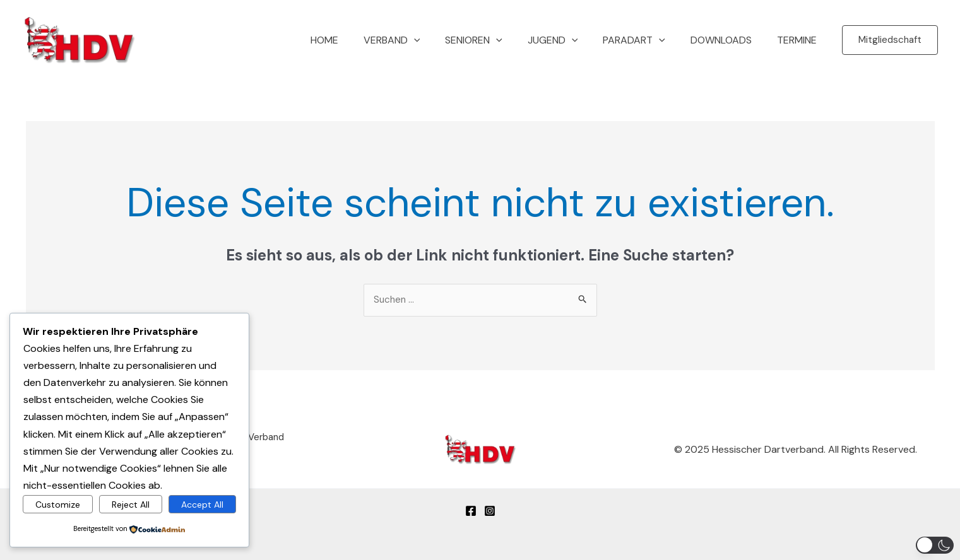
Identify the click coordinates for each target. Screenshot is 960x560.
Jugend (571, 40)
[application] (442, 40)
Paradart (647, 40)
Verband (420, 40)
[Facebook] (471, 506)
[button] (890, 40)
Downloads (729, 40)
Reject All (131, 503)
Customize (58, 503)
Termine (799, 40)
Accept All (202, 503)
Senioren (496, 40)
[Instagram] (490, 506)
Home (357, 40)
